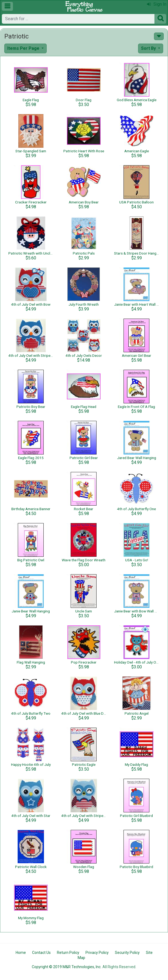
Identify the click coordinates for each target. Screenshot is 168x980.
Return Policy (68, 953)
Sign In (157, 4)
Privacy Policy (97, 953)
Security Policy (127, 953)
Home (21, 953)
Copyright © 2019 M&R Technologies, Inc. (67, 967)
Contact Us (41, 953)
